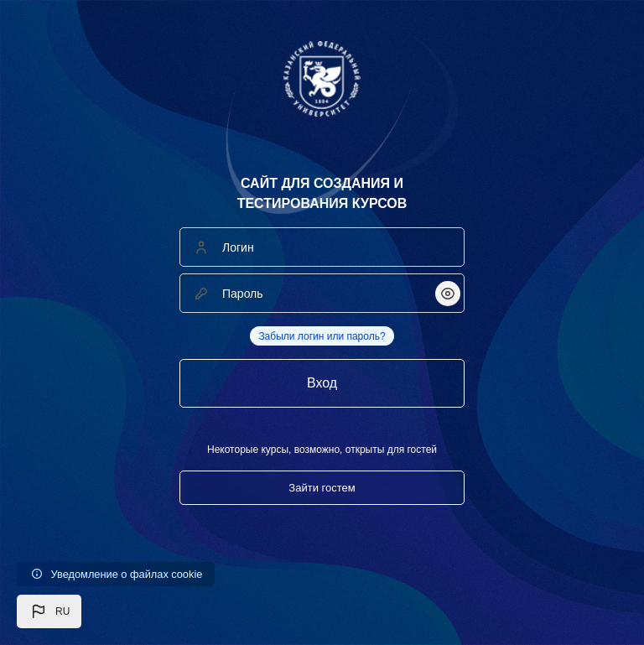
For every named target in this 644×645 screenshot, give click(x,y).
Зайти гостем (322, 488)
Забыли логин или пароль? (322, 336)
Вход (322, 383)
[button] (49, 611)
